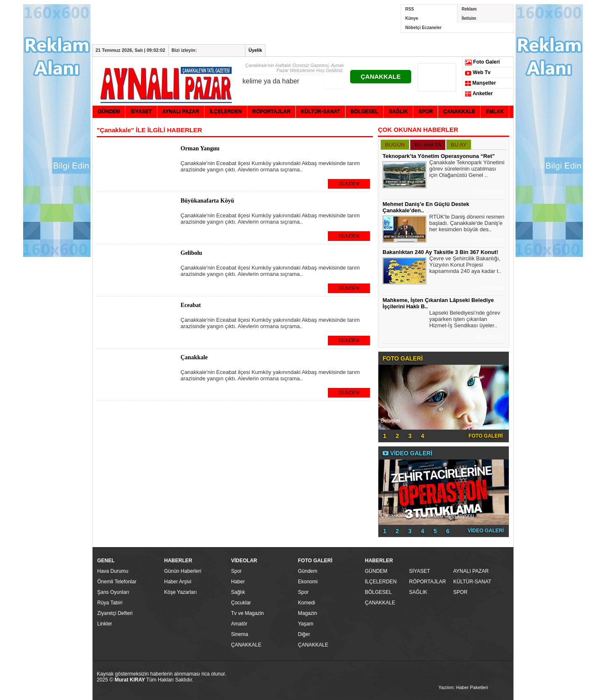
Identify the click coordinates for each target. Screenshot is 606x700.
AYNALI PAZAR (471, 571)
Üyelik (255, 50)
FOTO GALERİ (486, 436)
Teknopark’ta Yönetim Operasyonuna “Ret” (439, 156)
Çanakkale (194, 357)
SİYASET (420, 571)
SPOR (460, 592)
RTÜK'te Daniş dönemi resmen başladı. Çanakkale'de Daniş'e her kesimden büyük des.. (467, 224)
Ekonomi (308, 582)
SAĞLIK (418, 592)
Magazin (307, 613)
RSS (410, 9)
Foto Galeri (482, 62)
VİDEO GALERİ (486, 531)
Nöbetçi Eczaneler (423, 28)
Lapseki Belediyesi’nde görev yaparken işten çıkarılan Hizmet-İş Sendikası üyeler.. (465, 320)
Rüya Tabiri (110, 603)
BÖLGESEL (378, 592)
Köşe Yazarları (181, 592)
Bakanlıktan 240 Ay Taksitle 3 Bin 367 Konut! (440, 252)
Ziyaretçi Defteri (115, 613)
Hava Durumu (113, 571)
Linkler (105, 624)
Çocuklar (241, 603)
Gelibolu (191, 253)
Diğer (304, 634)
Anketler (479, 94)
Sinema (240, 634)
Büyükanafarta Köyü (207, 201)
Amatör (239, 624)
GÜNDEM (349, 184)
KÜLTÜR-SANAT (472, 582)
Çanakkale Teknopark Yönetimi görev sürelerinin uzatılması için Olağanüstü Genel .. (467, 170)
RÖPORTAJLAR (428, 582)
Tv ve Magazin (247, 613)
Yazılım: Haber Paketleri (463, 687)
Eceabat (191, 305)
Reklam (469, 9)
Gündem (308, 571)
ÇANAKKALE (381, 76)
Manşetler (480, 83)
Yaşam (306, 624)
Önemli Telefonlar (117, 582)
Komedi (307, 603)
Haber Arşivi (178, 582)
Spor (236, 571)
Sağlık (238, 592)
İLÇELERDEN (381, 582)
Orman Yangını (200, 148)
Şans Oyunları (113, 592)
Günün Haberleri (183, 571)
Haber (238, 582)
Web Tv (478, 73)
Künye (412, 18)
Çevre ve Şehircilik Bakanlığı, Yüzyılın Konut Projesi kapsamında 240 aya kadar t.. (465, 266)
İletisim (469, 18)
